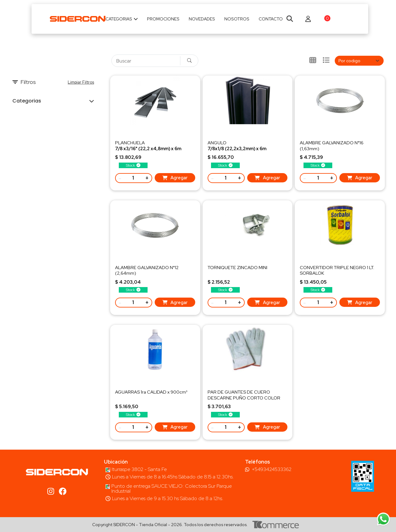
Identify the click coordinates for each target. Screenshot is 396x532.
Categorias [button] (27, 101)
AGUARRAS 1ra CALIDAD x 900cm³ (151, 392)
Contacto (271, 19)
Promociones (163, 19)
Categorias (122, 19)
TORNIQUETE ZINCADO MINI (237, 267)
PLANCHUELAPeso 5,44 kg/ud (148, 148)
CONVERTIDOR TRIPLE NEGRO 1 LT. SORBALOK (337, 270)
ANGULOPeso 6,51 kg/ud (237, 148)
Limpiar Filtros (81, 82)
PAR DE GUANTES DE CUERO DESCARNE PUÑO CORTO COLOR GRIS (244, 397)
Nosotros (237, 19)
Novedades (202, 19)
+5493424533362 (272, 469)
